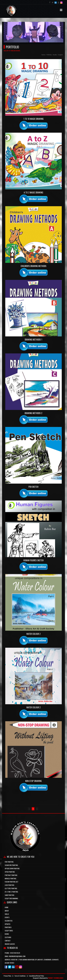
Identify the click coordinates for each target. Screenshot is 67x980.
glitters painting (11, 888)
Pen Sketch (33, 487)
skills (7, 914)
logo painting (10, 885)
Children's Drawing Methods (33, 266)
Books (7, 934)
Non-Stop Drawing (33, 781)
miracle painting (10, 878)
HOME (7, 907)
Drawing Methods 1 (33, 340)
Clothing (8, 937)
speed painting (10, 872)
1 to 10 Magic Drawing (33, 119)
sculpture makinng (11, 898)
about (7, 911)
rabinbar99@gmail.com (17, 956)
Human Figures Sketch (33, 560)
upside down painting (12, 868)
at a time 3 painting (11, 892)
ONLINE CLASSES (10, 944)
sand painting (10, 895)
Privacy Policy (7, 976)
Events (7, 917)
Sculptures (9, 931)
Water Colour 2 (33, 634)
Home (43, 55)
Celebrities (9, 921)
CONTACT (8, 941)
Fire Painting (9, 862)
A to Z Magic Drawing (33, 192)
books (55, 55)
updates (8, 924)
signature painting (11, 865)
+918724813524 (15, 953)
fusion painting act (12, 882)
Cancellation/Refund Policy (36, 976)
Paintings (8, 927)
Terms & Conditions (20, 976)
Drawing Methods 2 (33, 413)
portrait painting (11, 875)
